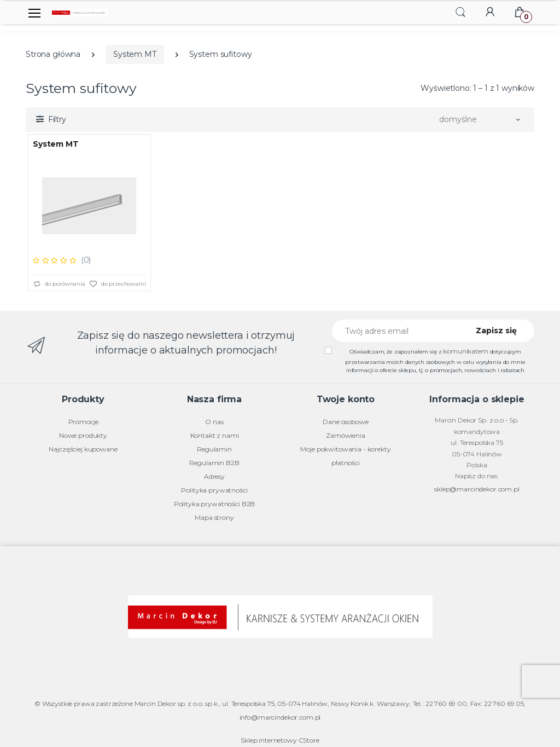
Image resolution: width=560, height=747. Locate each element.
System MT (135, 54)
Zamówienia (346, 435)
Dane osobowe (345, 422)
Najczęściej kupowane (83, 449)
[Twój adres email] (396, 331)
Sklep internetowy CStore (280, 740)
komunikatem (465, 351)
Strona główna (53, 54)
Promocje (83, 422)
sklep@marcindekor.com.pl (477, 489)
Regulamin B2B (214, 463)
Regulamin (214, 449)
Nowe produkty (83, 435)
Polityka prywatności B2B (215, 504)
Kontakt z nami (215, 435)
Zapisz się (496, 331)
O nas (214, 422)
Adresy (214, 476)
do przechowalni (118, 284)
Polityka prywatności (214, 490)
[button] (460, 12)
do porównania (59, 284)
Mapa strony (214, 517)
